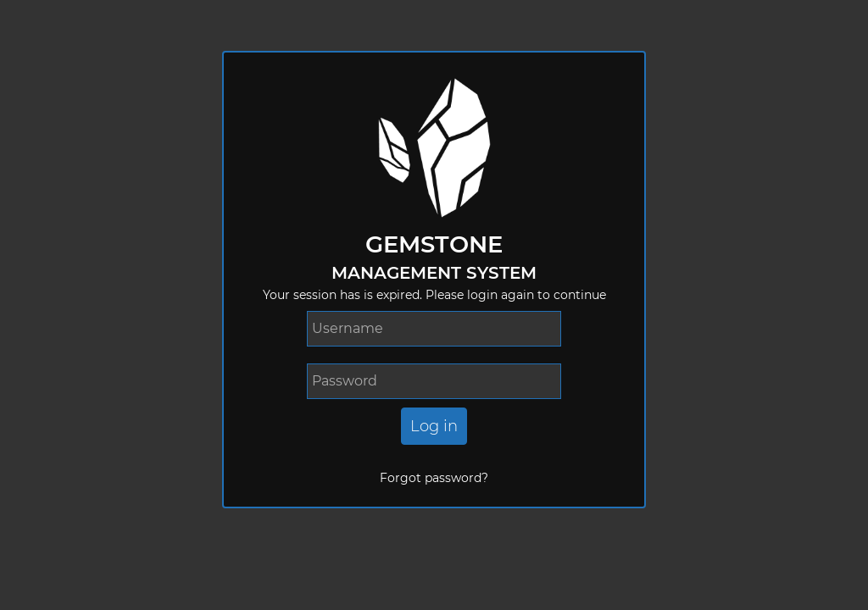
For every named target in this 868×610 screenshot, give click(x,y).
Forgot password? (434, 478)
